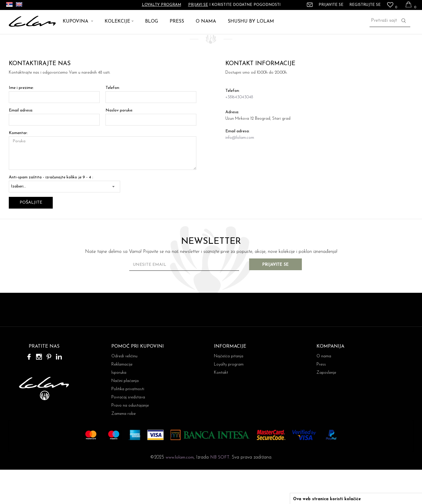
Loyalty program (161, 5)
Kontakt (221, 407)
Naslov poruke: (119, 145)
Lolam (14, 41)
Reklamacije (122, 399)
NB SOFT (220, 492)
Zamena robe (124, 448)
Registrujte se (365, 5)
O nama (324, 391)
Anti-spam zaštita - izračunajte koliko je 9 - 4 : (51, 212)
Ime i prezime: (21, 122)
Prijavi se (198, 5)
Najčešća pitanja (229, 391)
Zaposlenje (326, 407)
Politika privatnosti (128, 423)
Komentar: (18, 167)
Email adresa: (21, 145)
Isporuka (119, 407)
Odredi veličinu (124, 391)
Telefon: (113, 122)
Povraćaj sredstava (128, 432)
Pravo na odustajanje (130, 440)
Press (321, 399)
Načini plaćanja (125, 415)
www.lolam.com (180, 492)
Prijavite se (275, 299)
